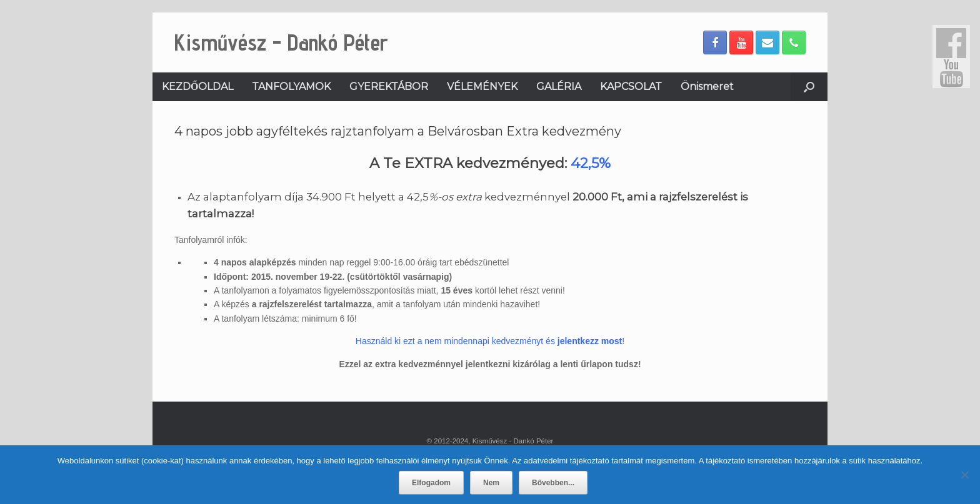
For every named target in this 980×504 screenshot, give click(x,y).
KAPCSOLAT (631, 86)
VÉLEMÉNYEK (482, 86)
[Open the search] (809, 87)
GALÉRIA (559, 86)
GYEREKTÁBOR (389, 86)
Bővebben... (553, 483)
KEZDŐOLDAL (197, 86)
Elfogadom (431, 483)
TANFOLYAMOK (291, 86)
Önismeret (707, 86)
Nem (491, 483)
